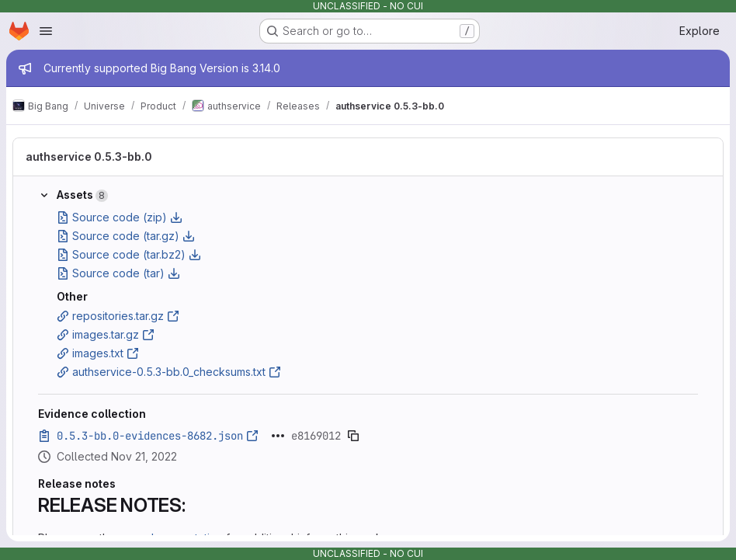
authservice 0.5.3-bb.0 (89, 157)
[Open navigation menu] (46, 31)
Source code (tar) (118, 273)
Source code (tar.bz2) (129, 254)
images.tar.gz (106, 334)
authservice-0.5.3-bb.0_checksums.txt (169, 372)
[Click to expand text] (278, 436)
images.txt (98, 353)
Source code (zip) (120, 217)
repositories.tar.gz (118, 316)
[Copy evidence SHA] (353, 436)
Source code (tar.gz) (126, 236)
